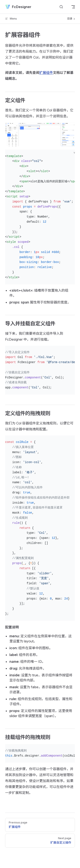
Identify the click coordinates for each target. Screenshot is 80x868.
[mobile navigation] (73, 7)
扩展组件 (46, 73)
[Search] (61, 7)
